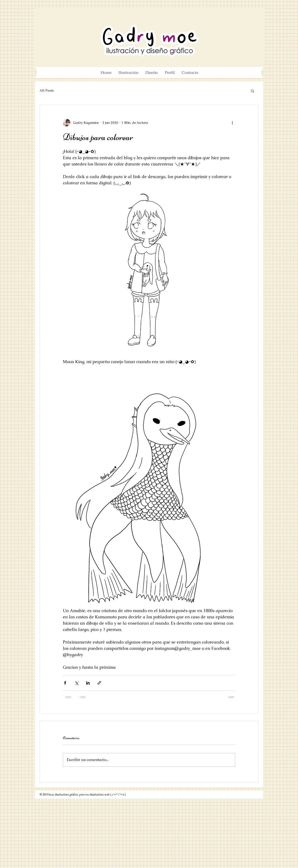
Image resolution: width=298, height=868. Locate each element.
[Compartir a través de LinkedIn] (88, 683)
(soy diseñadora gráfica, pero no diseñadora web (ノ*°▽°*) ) (87, 795)
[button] (252, 91)
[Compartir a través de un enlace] (99, 683)
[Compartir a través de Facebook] (65, 683)
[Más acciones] (232, 123)
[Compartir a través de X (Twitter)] (76, 683)
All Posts (47, 90)
